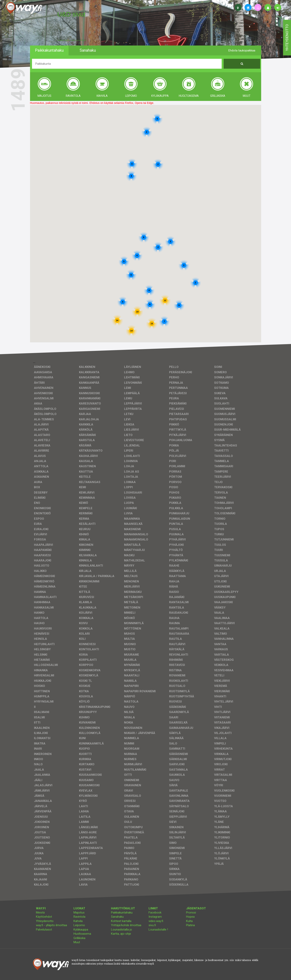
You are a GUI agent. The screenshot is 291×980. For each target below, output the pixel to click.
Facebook (155, 913)
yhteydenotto (287, 38)
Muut (77, 942)
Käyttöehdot (44, 917)
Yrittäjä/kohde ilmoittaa (126, 925)
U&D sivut (71, 14)
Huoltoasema (82, 934)
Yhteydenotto (45, 921)
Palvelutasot (44, 930)
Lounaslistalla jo (121, 930)
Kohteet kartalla (121, 921)
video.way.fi (156, 921)
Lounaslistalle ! (158, 930)
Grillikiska (79, 938)
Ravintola (79, 917)
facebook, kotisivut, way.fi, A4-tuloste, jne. (72, 40)
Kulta (189, 921)
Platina (190, 925)
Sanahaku (117, 917)
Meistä (40, 913)
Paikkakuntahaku (122, 913)
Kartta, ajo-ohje (121, 934)
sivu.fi (152, 925)
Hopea (190, 917)
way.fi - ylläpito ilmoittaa (51, 925)
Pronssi (191, 913)
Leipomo (79, 925)
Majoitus (79, 913)
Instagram (155, 917)
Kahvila (78, 921)
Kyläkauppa (81, 930)
